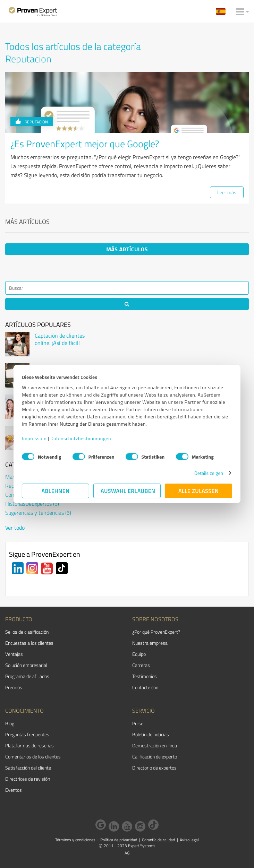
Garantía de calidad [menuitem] (158, 840)
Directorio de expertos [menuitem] (154, 768)
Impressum (34, 438)
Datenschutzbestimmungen (81, 438)
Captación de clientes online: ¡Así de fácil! (60, 339)
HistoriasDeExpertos (32, 504)
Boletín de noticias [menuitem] (151, 734)
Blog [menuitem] (10, 723)
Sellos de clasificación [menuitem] (27, 632)
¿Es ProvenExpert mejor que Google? (85, 144)
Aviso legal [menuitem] (189, 840)
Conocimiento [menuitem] (24, 711)
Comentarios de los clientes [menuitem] (33, 757)
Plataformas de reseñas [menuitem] (29, 745)
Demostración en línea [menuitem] (155, 745)
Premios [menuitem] (14, 687)
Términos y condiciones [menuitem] (75, 840)
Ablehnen (55, 491)
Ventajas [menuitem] (14, 654)
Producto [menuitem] (19, 619)
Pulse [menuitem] (138, 723)
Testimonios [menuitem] (145, 676)
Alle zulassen (198, 491)
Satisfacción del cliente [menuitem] (28, 768)
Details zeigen (209, 473)
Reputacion (32, 122)
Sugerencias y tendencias (38, 513)
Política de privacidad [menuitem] (119, 840)
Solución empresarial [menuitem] (26, 665)
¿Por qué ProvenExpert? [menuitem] (156, 632)
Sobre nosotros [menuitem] (155, 619)
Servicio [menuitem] (143, 711)
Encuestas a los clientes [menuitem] (29, 643)
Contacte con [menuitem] (145, 687)
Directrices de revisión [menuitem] (28, 779)
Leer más (227, 192)
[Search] (127, 288)
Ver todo (15, 528)
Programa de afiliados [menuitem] (27, 676)
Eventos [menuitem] (14, 790)
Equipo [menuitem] (139, 654)
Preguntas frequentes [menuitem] (27, 734)
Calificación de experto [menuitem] (155, 757)
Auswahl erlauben (128, 491)
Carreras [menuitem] (141, 665)
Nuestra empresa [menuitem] (150, 643)
